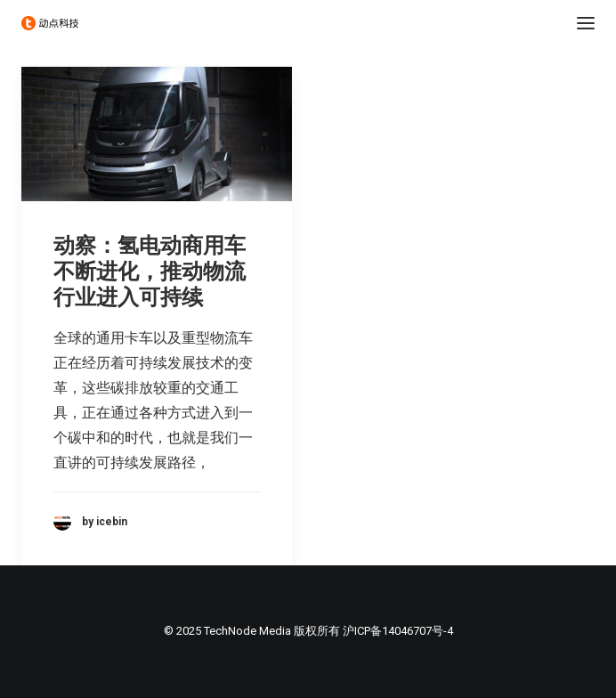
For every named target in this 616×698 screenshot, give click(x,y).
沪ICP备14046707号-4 (398, 631)
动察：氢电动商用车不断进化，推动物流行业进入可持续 (150, 272)
